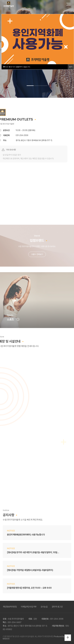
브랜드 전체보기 (37, 260)
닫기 (71, 67)
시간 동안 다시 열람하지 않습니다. (17, 67)
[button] (30, 86)
